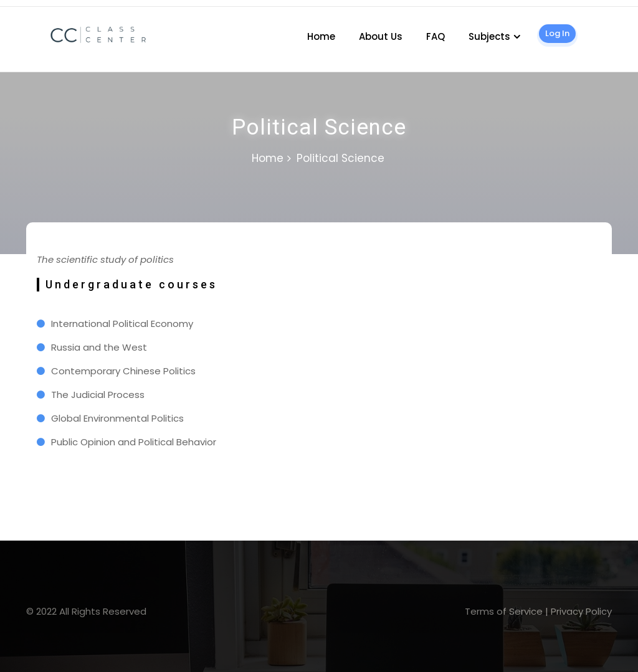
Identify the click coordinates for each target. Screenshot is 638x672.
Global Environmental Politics (117, 418)
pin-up (44, 275)
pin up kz (8, 7)
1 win (46, 275)
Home (321, 36)
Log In (557, 33)
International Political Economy (122, 324)
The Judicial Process (98, 395)
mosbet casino (3, 7)
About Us (381, 36)
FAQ (436, 36)
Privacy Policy (581, 611)
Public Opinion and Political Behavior (134, 442)
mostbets (46, 471)
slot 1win (42, 471)
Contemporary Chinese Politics (123, 371)
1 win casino (12, 7)
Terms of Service (504, 611)
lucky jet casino (19, 7)
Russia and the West (99, 347)
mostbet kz (50, 275)
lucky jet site (40, 275)
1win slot (39, 471)
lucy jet (54, 471)
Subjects (489, 36)
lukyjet (50, 471)
